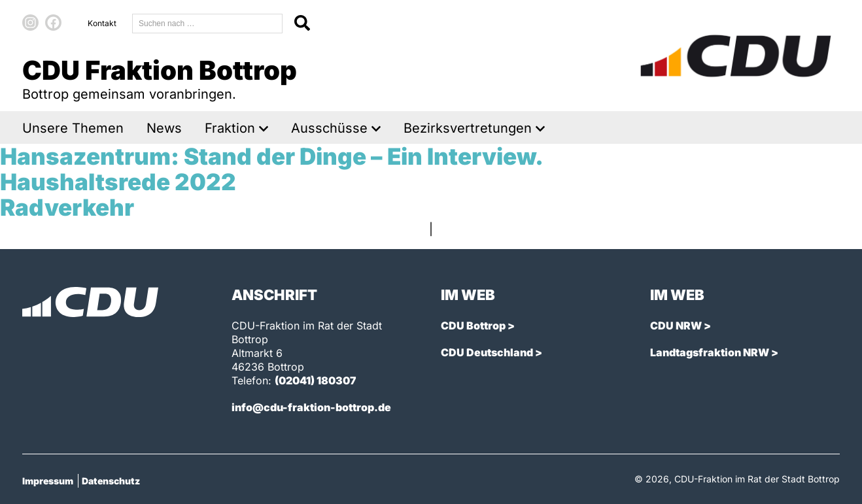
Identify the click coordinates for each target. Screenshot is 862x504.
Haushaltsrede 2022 (118, 182)
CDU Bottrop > (478, 326)
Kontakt (102, 23)
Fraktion (230, 128)
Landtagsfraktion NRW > (714, 352)
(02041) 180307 (316, 380)
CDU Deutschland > (491, 352)
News (164, 128)
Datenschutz (111, 481)
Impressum (48, 481)
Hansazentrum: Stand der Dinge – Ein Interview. (272, 156)
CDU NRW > (681, 326)
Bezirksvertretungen (468, 128)
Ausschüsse (329, 128)
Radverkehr (67, 207)
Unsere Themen (73, 128)
